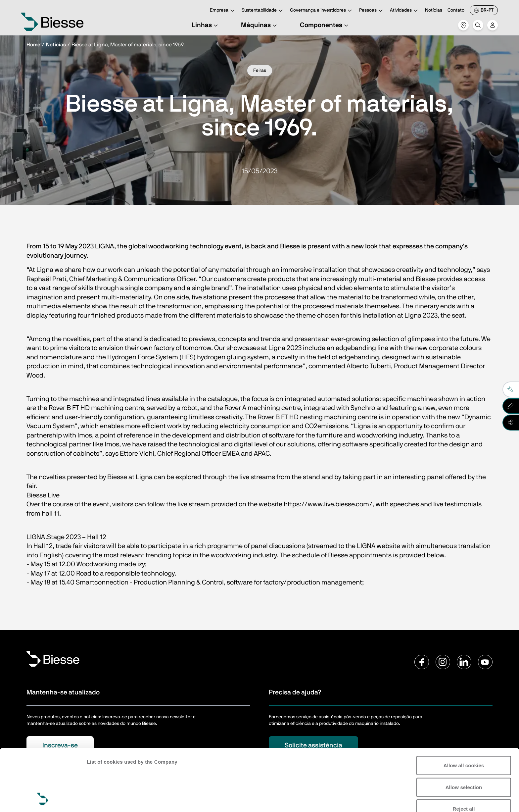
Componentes (325, 25)
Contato (456, 10)
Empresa (223, 11)
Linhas (206, 25)
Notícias (434, 10)
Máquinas (260, 25)
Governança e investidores (322, 11)
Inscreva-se (60, 745)
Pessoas (372, 11)
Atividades (405, 11)
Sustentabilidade (263, 11)
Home (33, 45)
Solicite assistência (313, 745)
